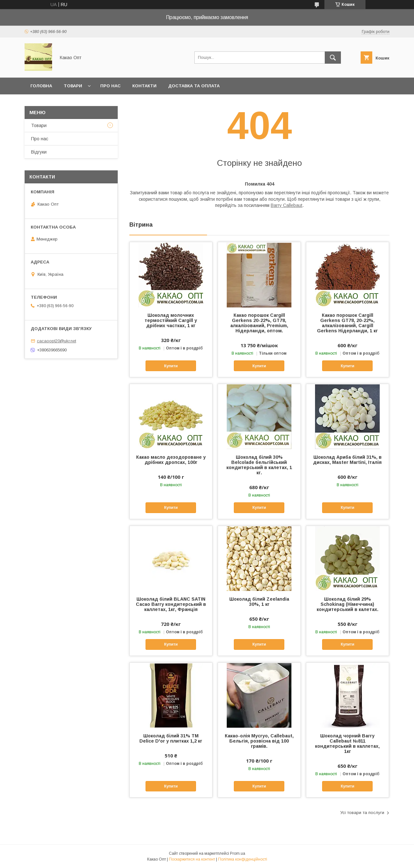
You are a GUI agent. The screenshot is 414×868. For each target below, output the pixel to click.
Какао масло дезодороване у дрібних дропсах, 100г (171, 460)
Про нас (110, 86)
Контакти (144, 86)
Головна (41, 86)
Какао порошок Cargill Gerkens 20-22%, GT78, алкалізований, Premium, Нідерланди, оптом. (259, 323)
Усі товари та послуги (362, 813)
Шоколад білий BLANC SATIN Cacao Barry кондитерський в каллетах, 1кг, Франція (171, 604)
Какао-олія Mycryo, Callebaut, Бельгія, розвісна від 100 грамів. (259, 741)
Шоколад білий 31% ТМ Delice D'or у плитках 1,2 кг (171, 738)
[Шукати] (333, 58)
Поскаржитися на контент (192, 859)
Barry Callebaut (287, 205)
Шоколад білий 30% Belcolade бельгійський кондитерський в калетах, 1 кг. (259, 465)
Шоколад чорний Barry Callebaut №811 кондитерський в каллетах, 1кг (347, 744)
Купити (171, 366)
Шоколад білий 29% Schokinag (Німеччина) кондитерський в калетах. (348, 604)
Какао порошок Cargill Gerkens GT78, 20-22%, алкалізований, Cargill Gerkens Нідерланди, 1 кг (347, 323)
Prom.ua (238, 853)
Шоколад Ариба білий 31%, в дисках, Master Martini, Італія (347, 460)
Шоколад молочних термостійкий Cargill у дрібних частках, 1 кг (171, 320)
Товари (73, 86)
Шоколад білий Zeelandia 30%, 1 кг (259, 602)
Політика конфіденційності (243, 859)
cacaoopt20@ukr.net (56, 341)
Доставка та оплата (194, 86)
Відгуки (39, 152)
